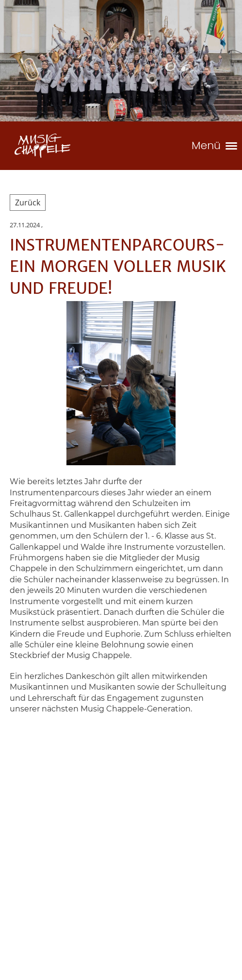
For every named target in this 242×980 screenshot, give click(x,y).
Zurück (28, 203)
